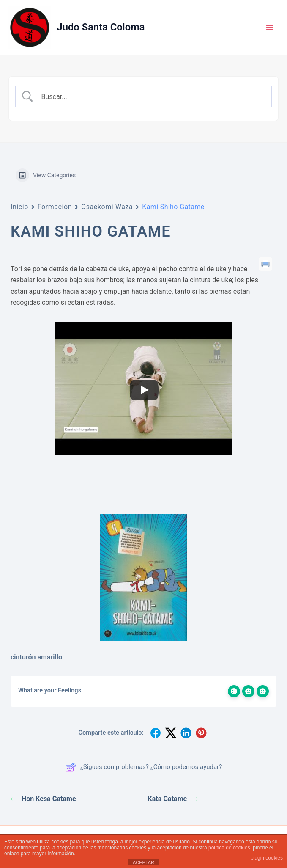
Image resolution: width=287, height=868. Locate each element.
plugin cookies (267, 858)
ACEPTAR (143, 862)
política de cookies (229, 848)
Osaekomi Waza (107, 207)
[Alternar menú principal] (270, 28)
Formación (55, 207)
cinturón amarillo (36, 657)
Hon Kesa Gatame (43, 799)
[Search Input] (151, 96)
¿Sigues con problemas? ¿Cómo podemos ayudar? (144, 767)
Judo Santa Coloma (101, 27)
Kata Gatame (173, 799)
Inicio (19, 207)
